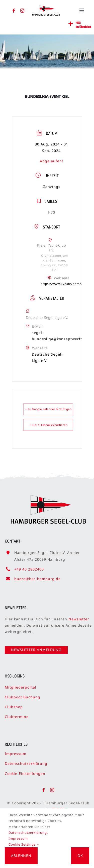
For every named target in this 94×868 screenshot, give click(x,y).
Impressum (16, 751)
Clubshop (14, 704)
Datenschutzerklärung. (28, 833)
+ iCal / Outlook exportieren (48, 425)
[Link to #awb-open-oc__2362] (71, 24)
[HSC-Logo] (46, 7)
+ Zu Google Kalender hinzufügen (48, 409)
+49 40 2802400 (29, 567)
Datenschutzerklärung (26, 761)
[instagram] (22, 11)
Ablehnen (21, 856)
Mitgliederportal (21, 685)
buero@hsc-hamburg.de (37, 576)
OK (80, 856)
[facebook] (14, 11)
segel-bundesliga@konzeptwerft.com (61, 336)
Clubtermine (17, 714)
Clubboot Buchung (23, 694)
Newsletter (79, 616)
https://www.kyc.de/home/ (62, 284)
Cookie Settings (24, 844)
